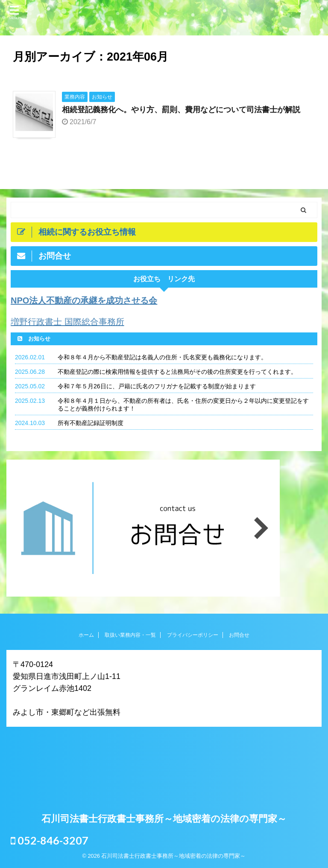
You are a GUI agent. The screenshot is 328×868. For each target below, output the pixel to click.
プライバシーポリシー (193, 635)
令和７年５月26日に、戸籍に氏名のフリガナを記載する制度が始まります (157, 386)
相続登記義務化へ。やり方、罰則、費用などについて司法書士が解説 (181, 110)
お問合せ (239, 635)
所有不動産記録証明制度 (91, 423)
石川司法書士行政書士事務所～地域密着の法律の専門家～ (164, 819)
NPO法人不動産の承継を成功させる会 (84, 300)
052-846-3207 (50, 840)
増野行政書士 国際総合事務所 (67, 322)
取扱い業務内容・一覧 (130, 635)
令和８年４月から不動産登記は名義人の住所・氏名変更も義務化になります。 (162, 357)
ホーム (86, 635)
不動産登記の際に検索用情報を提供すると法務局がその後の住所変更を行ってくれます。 (177, 372)
